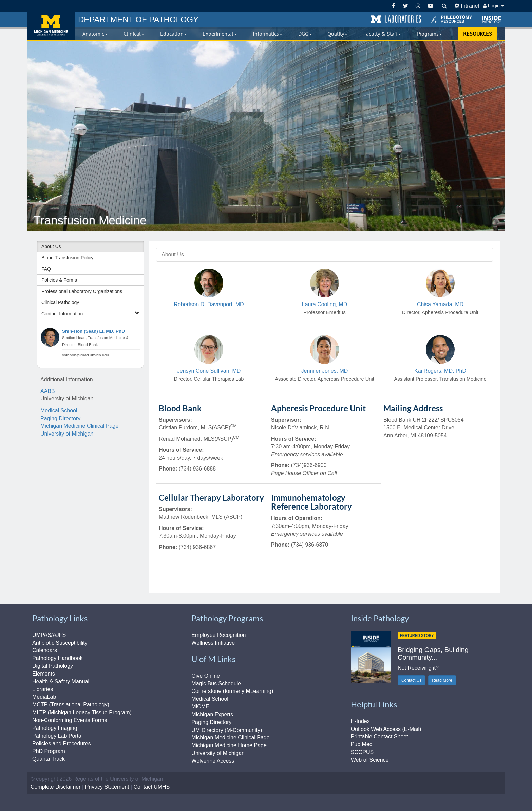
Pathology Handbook (58, 658)
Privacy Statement (107, 787)
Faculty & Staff (382, 34)
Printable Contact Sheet (379, 736)
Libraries (43, 689)
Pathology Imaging (55, 728)
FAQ (46, 269)
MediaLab (44, 697)
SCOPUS (362, 752)
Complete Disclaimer (56, 787)
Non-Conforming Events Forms (70, 720)
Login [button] (493, 6)
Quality (337, 34)
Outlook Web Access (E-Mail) (386, 729)
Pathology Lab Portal (58, 736)
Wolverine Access (213, 761)
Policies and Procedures (62, 744)
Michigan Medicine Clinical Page (79, 426)
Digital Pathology (53, 666)
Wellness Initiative (213, 643)
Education (174, 34)
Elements (44, 674)
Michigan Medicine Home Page (229, 745)
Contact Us (411, 680)
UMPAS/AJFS (49, 635)
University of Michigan (67, 434)
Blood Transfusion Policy (67, 258)
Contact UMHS (152, 787)
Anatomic (95, 34)
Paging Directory (60, 418)
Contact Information (90, 314)
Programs (430, 34)
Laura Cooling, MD (325, 304)
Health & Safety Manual (61, 681)
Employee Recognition (218, 635)
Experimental (220, 34)
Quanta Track (49, 759)
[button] (396, 19)
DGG (305, 34)
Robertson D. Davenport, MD (209, 304)
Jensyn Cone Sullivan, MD (209, 371)
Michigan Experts (212, 714)
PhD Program (49, 751)
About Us (51, 246)
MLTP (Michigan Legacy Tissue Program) (82, 712)
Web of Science (370, 760)
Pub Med (362, 744)
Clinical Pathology (60, 302)
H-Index (360, 721)
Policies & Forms (59, 280)
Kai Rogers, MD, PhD (440, 371)
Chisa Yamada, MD (440, 304)
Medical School (59, 411)
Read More (442, 680)
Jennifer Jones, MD (325, 371)
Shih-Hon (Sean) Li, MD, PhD (93, 331)
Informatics (268, 34)
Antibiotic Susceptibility (60, 643)
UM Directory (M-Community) (227, 730)
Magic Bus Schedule (216, 684)
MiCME (200, 707)
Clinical (134, 34)
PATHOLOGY (138, 20)
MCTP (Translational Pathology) (71, 705)
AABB (48, 391)
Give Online (206, 676)
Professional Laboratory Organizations (82, 291)
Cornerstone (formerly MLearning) (232, 691)
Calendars (45, 650)
